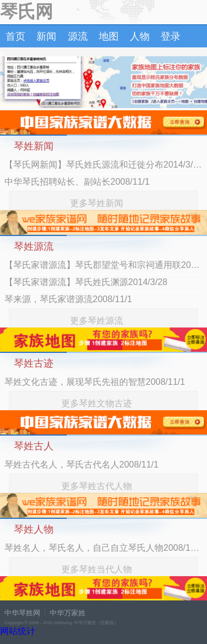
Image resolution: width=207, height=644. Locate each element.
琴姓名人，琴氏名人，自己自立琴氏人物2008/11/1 (104, 548)
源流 (78, 36)
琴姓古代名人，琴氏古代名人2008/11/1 (81, 465)
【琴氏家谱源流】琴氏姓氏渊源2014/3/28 (86, 282)
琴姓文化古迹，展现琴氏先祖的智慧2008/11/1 (95, 382)
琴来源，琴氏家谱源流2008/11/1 (68, 299)
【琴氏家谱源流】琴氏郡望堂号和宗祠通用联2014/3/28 (104, 265)
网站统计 (18, 631)
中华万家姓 (68, 613)
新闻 (46, 36)
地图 (109, 36)
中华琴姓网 (22, 613)
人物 (140, 36)
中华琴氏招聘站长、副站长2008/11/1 (77, 182)
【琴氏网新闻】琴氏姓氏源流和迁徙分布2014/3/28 (104, 165)
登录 (171, 36)
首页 (15, 36)
